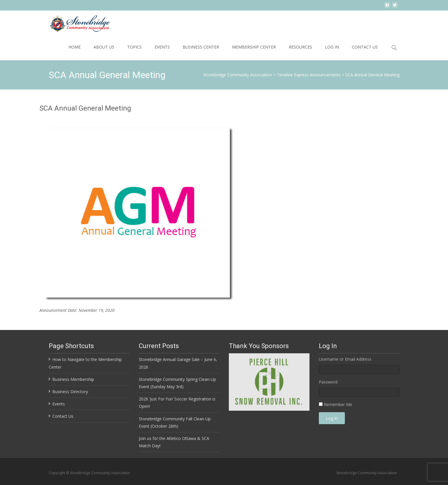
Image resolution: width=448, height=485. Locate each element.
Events (162, 47)
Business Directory (70, 392)
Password (328, 382)
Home (75, 47)
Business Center (201, 47)
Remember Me (338, 404)
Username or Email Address (345, 359)
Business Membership (73, 379)
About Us (104, 47)
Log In (332, 47)
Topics (134, 47)
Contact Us (365, 47)
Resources (300, 47)
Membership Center (254, 47)
